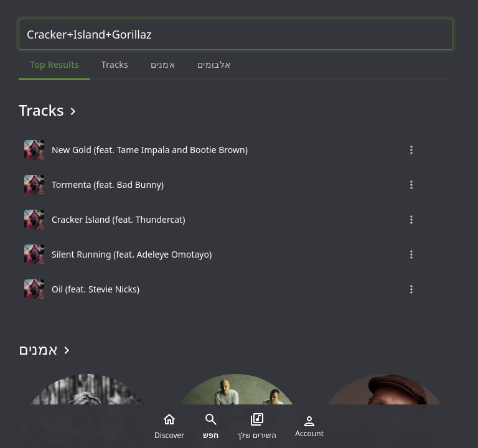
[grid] (236, 220)
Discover (169, 426)
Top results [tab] (54, 64)
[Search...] (236, 34)
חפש (211, 426)
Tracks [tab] (115, 64)
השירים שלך (257, 426)
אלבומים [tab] (214, 64)
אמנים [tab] (163, 64)
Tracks (49, 110)
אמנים (46, 349)
